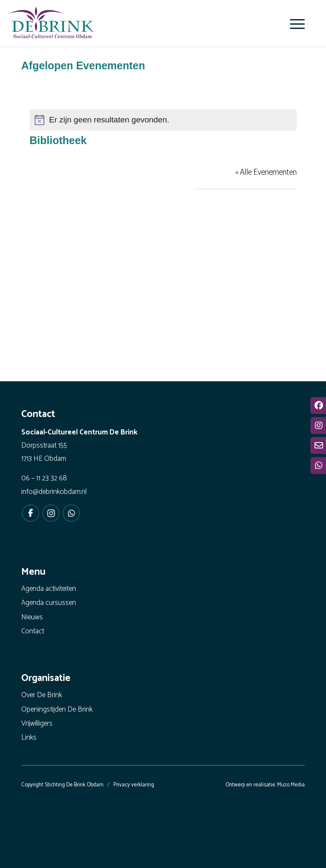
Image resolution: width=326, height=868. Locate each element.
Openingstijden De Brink (57, 709)
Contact (33, 631)
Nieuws (32, 617)
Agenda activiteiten (49, 589)
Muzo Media (291, 785)
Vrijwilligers (37, 723)
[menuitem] (293, 24)
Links (29, 738)
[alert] (163, 120)
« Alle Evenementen (266, 172)
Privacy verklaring (134, 785)
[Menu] (293, 24)
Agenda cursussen (49, 603)
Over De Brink (42, 695)
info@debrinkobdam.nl (54, 492)
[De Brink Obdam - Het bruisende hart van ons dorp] (51, 26)
